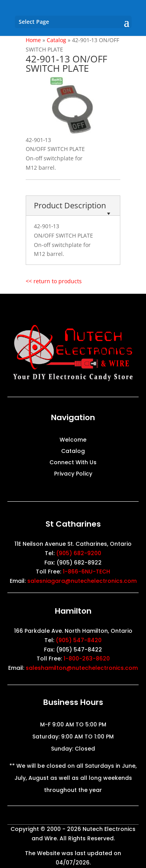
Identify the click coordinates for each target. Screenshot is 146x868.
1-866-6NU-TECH (86, 572)
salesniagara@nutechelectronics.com (82, 581)
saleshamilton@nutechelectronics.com (82, 668)
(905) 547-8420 (79, 640)
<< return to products (54, 281)
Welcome (73, 440)
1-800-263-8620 (87, 659)
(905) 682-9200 (79, 553)
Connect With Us (73, 463)
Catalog (73, 452)
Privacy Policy (73, 474)
